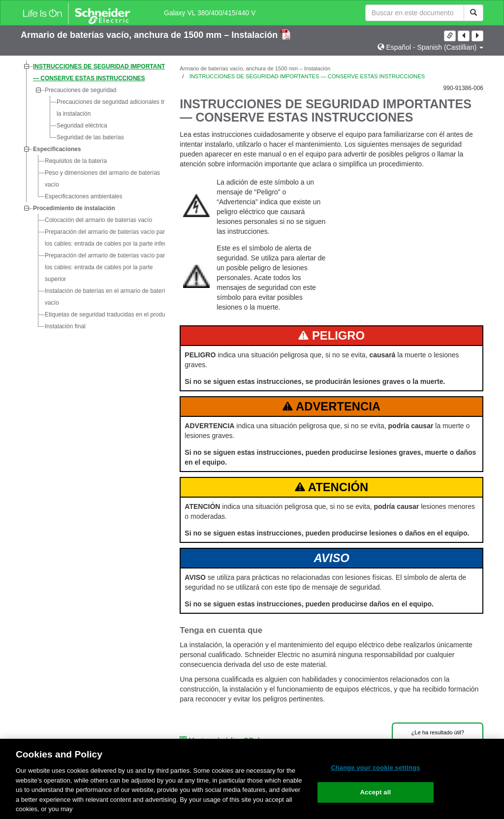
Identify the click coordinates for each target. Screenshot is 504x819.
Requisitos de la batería (76, 161)
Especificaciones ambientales (83, 196)
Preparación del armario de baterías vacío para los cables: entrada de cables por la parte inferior (109, 238)
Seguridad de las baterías (90, 137)
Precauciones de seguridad (80, 90)
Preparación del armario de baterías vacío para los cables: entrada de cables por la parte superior (107, 267)
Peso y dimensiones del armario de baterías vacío (102, 179)
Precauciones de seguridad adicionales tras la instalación (114, 108)
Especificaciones (57, 149)
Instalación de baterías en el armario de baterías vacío (108, 297)
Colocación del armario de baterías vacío (98, 220)
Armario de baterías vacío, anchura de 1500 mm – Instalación (150, 35)
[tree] (93, 196)
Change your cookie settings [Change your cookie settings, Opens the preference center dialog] (375, 768)
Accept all (376, 792)
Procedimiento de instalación (74, 208)
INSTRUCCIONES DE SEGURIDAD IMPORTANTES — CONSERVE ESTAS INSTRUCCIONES (103, 72)
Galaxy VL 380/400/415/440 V (210, 13)
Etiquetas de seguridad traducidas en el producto (109, 315)
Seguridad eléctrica (82, 126)
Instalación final (65, 326)
